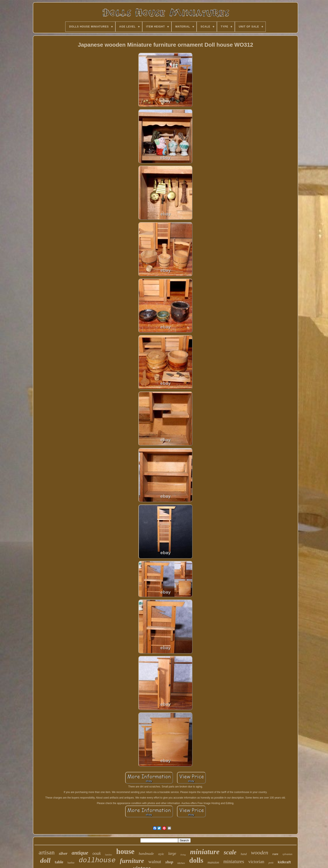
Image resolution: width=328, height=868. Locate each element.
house (125, 851)
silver (63, 854)
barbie (71, 863)
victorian (256, 862)
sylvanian (287, 854)
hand (244, 854)
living (183, 855)
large (172, 854)
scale (230, 852)
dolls (196, 860)
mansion (213, 862)
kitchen (181, 863)
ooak (97, 853)
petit (271, 863)
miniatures (234, 862)
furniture (132, 861)
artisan (47, 852)
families (109, 855)
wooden (260, 853)
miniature (205, 852)
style (161, 854)
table (59, 862)
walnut (155, 862)
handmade (146, 854)
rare (275, 854)
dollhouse (97, 860)
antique (80, 853)
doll (45, 860)
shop (169, 862)
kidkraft (284, 862)
